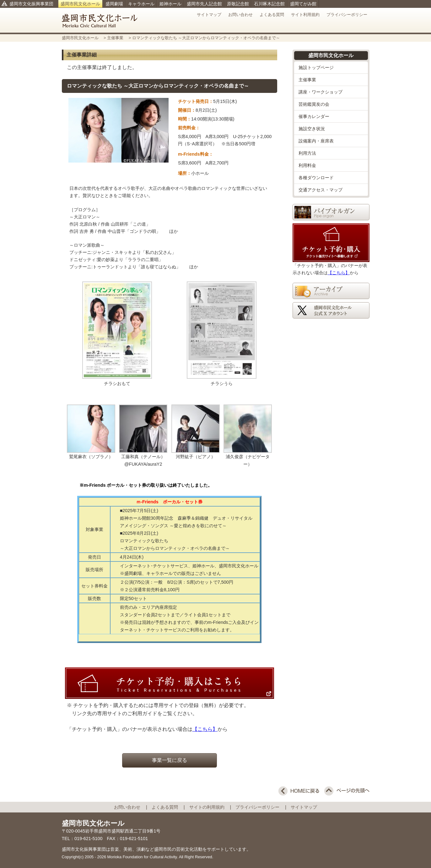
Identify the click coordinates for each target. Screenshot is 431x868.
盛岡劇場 (114, 4)
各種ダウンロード (316, 178)
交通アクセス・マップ (321, 190)
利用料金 (307, 165)
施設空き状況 (312, 129)
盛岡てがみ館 (303, 4)
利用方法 (307, 153)
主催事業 (116, 38)
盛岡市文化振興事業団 (31, 4)
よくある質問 (272, 15)
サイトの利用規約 (209, 807)
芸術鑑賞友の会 (314, 104)
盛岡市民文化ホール (80, 4)
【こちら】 (205, 729)
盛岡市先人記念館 (204, 4)
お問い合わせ (240, 15)
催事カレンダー (314, 116)
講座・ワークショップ (321, 92)
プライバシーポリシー (347, 15)
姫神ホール (170, 4)
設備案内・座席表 (316, 141)
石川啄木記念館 (269, 4)
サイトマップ (209, 15)
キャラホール (141, 4)
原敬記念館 (238, 4)
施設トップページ (316, 67)
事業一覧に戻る (170, 760)
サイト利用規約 (305, 15)
